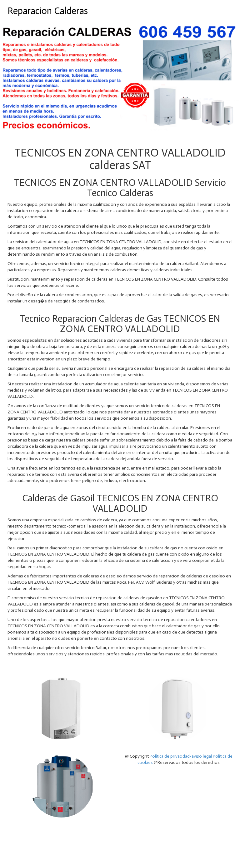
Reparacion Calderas (48, 11)
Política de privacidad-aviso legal (181, 756)
